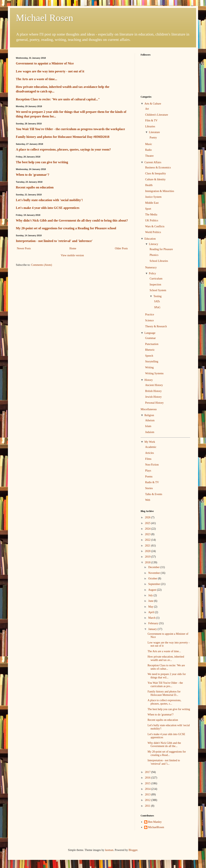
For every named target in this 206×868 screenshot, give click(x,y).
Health (149, 185)
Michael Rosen (44, 18)
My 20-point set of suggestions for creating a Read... (167, 753)
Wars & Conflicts (155, 226)
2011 (148, 806)
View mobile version (72, 255)
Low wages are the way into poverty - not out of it (50, 71)
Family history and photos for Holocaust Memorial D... (164, 693)
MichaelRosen (156, 827)
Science (150, 320)
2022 (148, 540)
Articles (150, 453)
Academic (151, 447)
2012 (148, 800)
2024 (148, 529)
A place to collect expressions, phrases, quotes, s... (164, 702)
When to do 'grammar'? (33, 175)
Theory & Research (156, 326)
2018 (148, 562)
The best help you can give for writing (42, 162)
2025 (148, 523)
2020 (148, 551)
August (153, 590)
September (154, 584)
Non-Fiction (152, 465)
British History (154, 391)
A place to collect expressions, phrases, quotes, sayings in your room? (63, 149)
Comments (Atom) (41, 265)
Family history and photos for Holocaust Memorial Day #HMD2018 (63, 137)
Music (149, 144)
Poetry (153, 138)
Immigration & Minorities (160, 191)
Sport (148, 209)
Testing (157, 296)
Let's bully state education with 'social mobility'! (49, 200)
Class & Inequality (156, 173)
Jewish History (154, 397)
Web (148, 500)
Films (148, 459)
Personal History (154, 403)
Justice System (153, 197)
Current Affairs (153, 162)
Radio (148, 150)
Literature (154, 132)
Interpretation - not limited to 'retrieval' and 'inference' (54, 241)
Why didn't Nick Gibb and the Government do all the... (164, 745)
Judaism (150, 432)
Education (150, 239)
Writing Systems (154, 373)
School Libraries (159, 261)
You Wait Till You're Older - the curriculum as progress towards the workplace (70, 129)
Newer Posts (24, 248)
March (152, 618)
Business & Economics (158, 168)
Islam (148, 426)
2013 (148, 795)
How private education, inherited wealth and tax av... (166, 658)
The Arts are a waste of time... (36, 79)
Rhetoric (150, 350)
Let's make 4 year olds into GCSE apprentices (48, 208)
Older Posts (121, 248)
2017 (148, 772)
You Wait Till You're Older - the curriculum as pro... (165, 685)
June (151, 601)
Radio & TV (152, 482)
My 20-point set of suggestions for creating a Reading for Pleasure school (66, 228)
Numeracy (151, 267)
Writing (149, 367)
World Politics (153, 232)
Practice (150, 314)
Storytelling (152, 362)
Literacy (154, 244)
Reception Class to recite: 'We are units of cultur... (166, 667)
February (154, 623)
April (151, 612)
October (153, 579)
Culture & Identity (155, 179)
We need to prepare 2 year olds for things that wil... (167, 676)
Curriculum (156, 279)
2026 (148, 517)
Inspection (155, 285)
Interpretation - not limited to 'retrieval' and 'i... (164, 762)
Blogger (133, 850)
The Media (151, 215)
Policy (153, 273)
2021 (148, 546)
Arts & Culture (153, 104)
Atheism (150, 420)
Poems (149, 477)
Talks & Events (154, 494)
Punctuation (152, 344)
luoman (109, 850)
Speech (149, 356)
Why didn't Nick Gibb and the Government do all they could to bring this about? (72, 220)
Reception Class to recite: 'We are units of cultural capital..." (58, 99)
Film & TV (151, 121)
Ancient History (154, 385)
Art (147, 109)
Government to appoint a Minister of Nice (45, 63)
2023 (148, 534)
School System (158, 290)
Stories (149, 488)
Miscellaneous (149, 409)
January (153, 629)
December (154, 567)
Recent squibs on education (35, 187)
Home (73, 248)
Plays (148, 471)
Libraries (150, 126)
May (151, 607)
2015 (148, 783)
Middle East (152, 203)
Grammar (151, 338)
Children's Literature (157, 115)
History (149, 380)
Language (150, 333)
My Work (150, 442)
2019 (148, 557)
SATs (157, 301)
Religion (149, 415)
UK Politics (152, 220)
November (154, 573)
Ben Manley (155, 822)
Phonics (154, 255)
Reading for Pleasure (161, 249)
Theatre (149, 156)
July (151, 595)
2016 (148, 778)
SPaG (157, 307)
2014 (148, 789)
